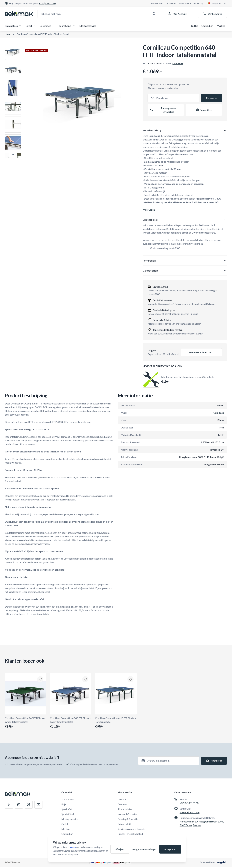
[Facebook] (9, 805)
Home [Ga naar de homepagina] (8, 34)
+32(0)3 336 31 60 (189, 803)
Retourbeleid (124, 824)
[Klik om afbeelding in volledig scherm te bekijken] (82, 101)
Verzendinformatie (127, 814)
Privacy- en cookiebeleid (130, 834)
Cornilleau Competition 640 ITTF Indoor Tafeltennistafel (43, 34)
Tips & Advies (157, 3)
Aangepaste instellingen (144, 849)
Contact (122, 799)
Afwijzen (120, 849)
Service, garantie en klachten (132, 829)
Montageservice (88, 26)
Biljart (31, 26)
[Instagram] (19, 805)
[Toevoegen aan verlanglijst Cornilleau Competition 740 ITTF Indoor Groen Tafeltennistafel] (40, 679)
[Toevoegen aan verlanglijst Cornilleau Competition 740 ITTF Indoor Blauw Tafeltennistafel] (85, 679)
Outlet (194, 26)
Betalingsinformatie (128, 819)
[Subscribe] (211, 98)
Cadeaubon (207, 26)
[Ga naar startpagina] (19, 14)
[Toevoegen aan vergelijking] (204, 110)
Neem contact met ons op (191, 3)
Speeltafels (48, 26)
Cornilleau (178, 63)
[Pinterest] (29, 805)
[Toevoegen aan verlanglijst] (166, 110)
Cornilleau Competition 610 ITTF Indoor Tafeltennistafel (116, 723)
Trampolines (13, 26)
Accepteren (170, 849)
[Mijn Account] (180, 14)
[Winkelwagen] (212, 14)
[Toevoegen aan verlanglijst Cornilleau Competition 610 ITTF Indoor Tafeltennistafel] (130, 679)
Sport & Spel (67, 26)
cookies (72, 847)
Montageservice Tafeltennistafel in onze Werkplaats (188, 380)
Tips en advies (125, 809)
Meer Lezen (149, 210)
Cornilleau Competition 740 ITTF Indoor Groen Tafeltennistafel (26, 723)
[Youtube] (38, 805)
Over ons (172, 3)
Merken (221, 26)
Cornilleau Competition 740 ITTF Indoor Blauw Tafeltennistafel (71, 723)
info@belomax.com (190, 812)
